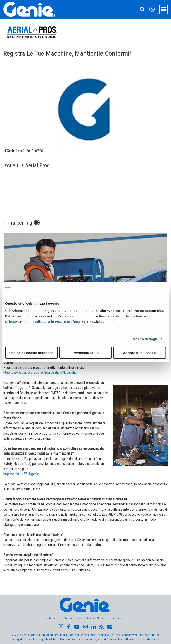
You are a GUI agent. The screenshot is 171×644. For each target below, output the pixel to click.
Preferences (53, 618)
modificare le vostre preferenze (58, 321)
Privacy (80, 618)
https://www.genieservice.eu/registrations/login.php (40, 372)
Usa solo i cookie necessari (31, 353)
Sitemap (68, 618)
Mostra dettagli (145, 339)
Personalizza (86, 353)
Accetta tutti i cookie (140, 353)
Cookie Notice (96, 618)
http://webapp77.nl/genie (21, 474)
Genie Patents (117, 618)
